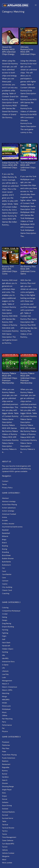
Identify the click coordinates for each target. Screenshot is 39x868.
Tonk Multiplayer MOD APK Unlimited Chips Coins (28, 166)
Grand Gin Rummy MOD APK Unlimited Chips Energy (9, 51)
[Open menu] (36, 5)
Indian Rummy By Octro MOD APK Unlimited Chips (10, 165)
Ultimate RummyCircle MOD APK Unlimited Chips (28, 51)
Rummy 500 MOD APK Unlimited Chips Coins (10, 270)
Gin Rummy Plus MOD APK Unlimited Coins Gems (28, 270)
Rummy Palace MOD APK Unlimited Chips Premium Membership (10, 378)
